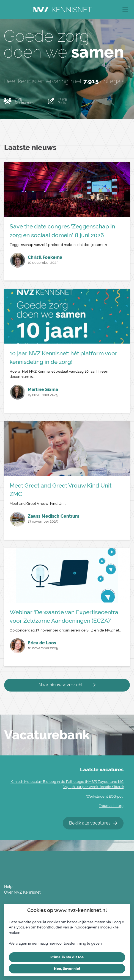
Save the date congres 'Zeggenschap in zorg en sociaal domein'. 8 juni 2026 (62, 231)
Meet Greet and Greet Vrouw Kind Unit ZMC (61, 490)
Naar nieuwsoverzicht (67, 685)
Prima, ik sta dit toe (67, 957)
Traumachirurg (111, 806)
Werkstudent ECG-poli (105, 796)
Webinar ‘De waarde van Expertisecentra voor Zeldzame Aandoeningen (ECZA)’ (64, 616)
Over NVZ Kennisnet (22, 892)
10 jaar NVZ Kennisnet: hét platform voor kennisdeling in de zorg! (63, 358)
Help (8, 886)
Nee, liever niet (67, 969)
